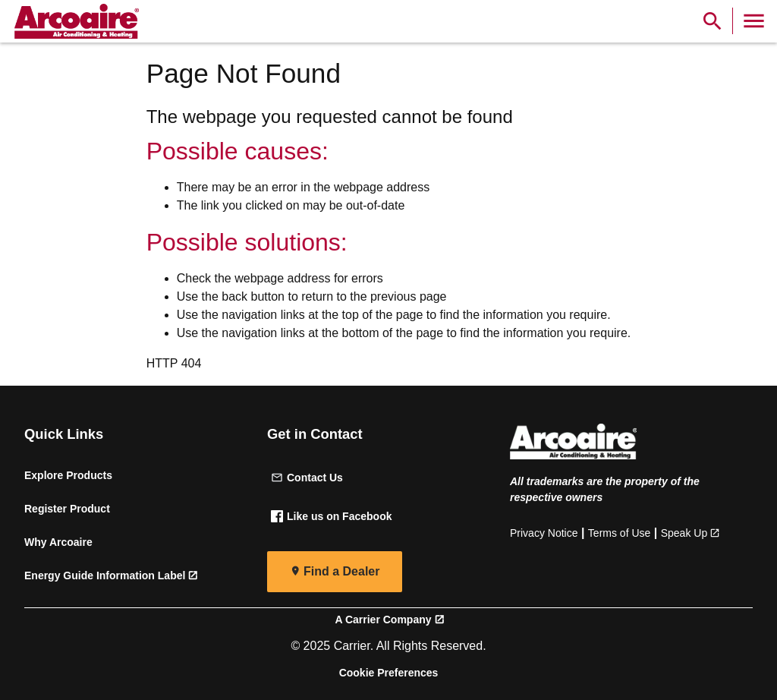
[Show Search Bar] (713, 21)
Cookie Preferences (389, 673)
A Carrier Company (383, 620)
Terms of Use (619, 533)
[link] (74, 21)
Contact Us (307, 478)
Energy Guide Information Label (105, 575)
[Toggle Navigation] (754, 21)
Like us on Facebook (331, 516)
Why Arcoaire (58, 542)
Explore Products (68, 475)
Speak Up (684, 533)
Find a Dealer (341, 571)
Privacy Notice (544, 533)
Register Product (67, 509)
